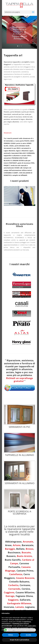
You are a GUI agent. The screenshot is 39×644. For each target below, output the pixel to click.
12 (29, 204)
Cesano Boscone (25, 578)
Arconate (28, 542)
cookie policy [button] (32, 626)
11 (28, 204)
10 (26, 204)
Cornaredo (14, 589)
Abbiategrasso (13, 542)
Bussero (11, 556)
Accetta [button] (28, 635)
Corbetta (13, 585)
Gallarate (25, 600)
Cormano (25, 585)
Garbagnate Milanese (19, 603)
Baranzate (28, 545)
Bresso (30, 549)
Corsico (26, 589)
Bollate (20, 549)
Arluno (17, 545)
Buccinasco (14, 552)
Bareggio (10, 549)
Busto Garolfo (13, 560)
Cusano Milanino (25, 592)
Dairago (10, 596)
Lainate (20, 607)
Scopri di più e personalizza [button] (19, 640)
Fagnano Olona (24, 596)
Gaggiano (13, 600)
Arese (8, 545)
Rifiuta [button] (11, 635)
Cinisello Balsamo (19, 582)
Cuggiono (9, 592)
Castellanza (16, 574)
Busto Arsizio (24, 556)
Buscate (26, 552)
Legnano (30, 607)
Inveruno (9, 607)
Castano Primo (25, 571)
